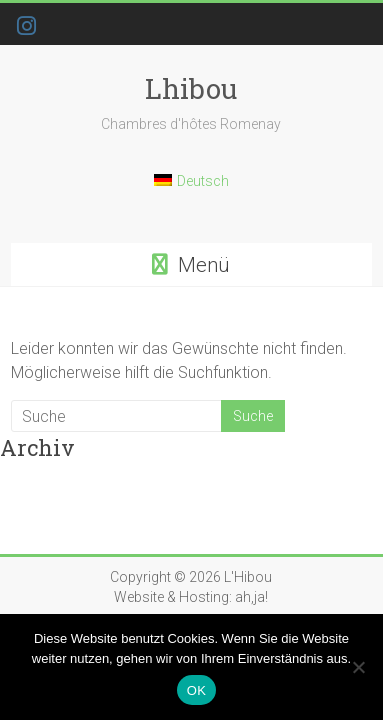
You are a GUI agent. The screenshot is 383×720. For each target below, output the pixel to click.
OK (196, 690)
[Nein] (358, 667)
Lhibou (191, 88)
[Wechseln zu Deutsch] (192, 189)
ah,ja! (251, 597)
